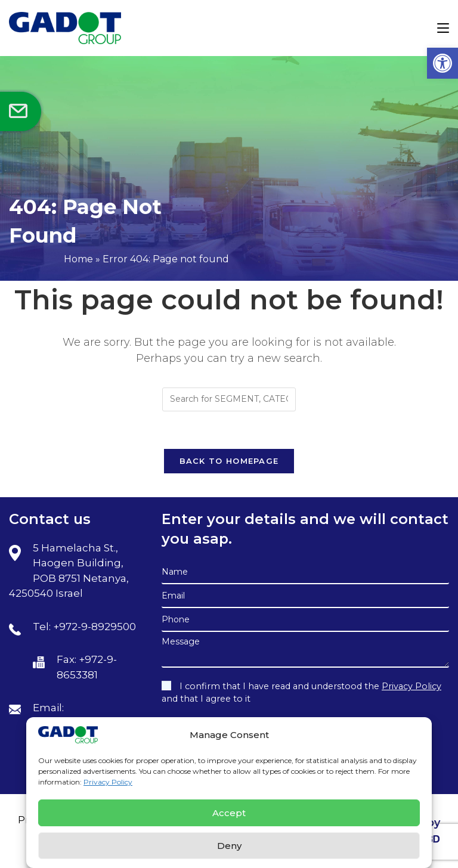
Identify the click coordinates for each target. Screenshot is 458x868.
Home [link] (78, 259)
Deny (229, 846)
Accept (229, 813)
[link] (442, 63)
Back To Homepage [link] (229, 461)
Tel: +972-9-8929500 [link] (84, 627)
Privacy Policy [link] (108, 782)
